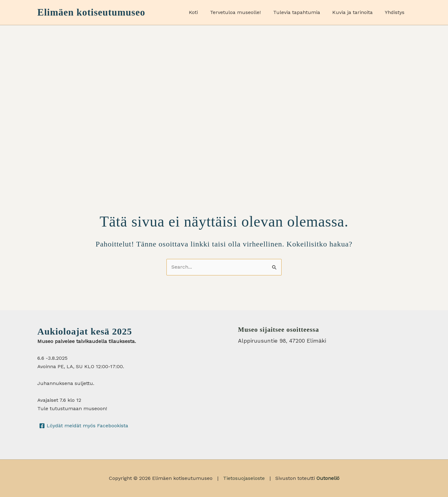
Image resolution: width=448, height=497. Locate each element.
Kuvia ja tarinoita (356, 12)
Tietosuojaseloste (244, 478)
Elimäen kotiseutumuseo (91, 12)
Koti (204, 12)
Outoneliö (328, 478)
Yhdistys (396, 12)
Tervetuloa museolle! (243, 12)
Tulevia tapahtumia (302, 12)
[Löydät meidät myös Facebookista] (84, 426)
